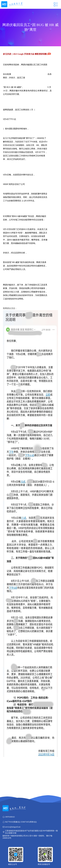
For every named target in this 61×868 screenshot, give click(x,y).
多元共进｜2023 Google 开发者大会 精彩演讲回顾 (27, 54)
